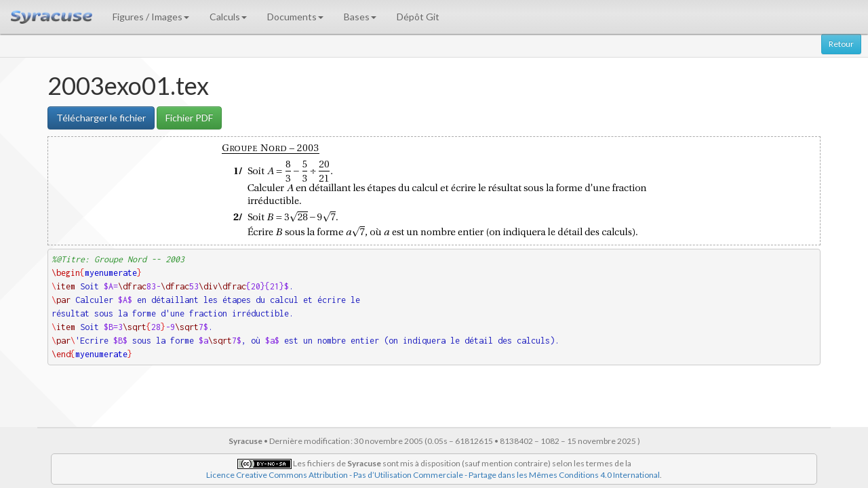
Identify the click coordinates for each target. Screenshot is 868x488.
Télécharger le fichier (101, 118)
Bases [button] (360, 17)
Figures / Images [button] (151, 17)
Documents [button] (295, 17)
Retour (841, 44)
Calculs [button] (228, 17)
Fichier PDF (189, 118)
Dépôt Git (418, 17)
